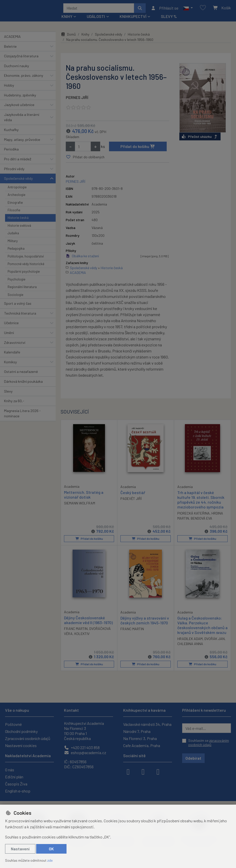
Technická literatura (20, 315)
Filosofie (14, 212)
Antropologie (17, 189)
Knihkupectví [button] (133, 18)
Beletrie (10, 48)
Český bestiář (133, 494)
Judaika (13, 235)
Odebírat (193, 758)
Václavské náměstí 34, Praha (147, 724)
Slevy (8, 393)
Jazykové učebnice (19, 106)
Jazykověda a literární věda (22, 119)
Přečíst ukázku (200, 138)
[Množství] (83, 148)
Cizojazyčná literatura (21, 58)
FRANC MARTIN (76, 630)
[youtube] (158, 771)
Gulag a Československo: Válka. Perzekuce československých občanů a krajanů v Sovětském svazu (202, 627)
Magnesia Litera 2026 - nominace (22, 415)
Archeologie (16, 196)
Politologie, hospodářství (26, 258)
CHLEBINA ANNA (190, 645)
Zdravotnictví (15, 344)
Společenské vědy (18, 180)
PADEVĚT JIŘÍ (131, 500)
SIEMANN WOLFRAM (80, 505)
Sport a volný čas (18, 305)
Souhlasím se (209, 743)
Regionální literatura (22, 289)
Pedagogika (16, 250)
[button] (188, 9)
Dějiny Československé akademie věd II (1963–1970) (88, 622)
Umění (9, 334)
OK (51, 849)
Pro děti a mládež (18, 161)
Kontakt (71, 710)
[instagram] (143, 771)
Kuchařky (11, 131)
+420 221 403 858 (82, 747)
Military (13, 243)
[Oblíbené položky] (203, 9)
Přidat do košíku (138, 148)
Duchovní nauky (17, 68)
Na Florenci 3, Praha (140, 738)
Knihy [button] (67, 18)
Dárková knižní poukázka (23, 383)
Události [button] (96, 18)
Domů (68, 36)
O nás (10, 770)
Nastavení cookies (21, 745)
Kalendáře (12, 354)
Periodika (11, 151)
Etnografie (15, 204)
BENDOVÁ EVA (201, 520)
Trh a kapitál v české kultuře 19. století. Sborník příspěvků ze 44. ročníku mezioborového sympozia (201, 502)
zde (50, 860)
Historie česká (18, 219)
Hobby (9, 87)
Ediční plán (14, 777)
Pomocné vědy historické (26, 266)
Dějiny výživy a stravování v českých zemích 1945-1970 (145, 622)
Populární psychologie (24, 273)
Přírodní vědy (14, 171)
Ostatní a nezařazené (21, 373)
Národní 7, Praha (137, 731)
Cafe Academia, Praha (142, 745)
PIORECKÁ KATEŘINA (194, 515)
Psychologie (16, 281)
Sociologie (15, 296)
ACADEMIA (12, 38)
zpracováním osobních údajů (209, 743)
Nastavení (20, 849)
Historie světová (19, 227)
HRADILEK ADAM (190, 640)
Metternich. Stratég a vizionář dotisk (84, 496)
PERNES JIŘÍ (77, 99)
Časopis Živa (16, 784)
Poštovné (13, 724)
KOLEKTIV (82, 635)
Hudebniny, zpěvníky (20, 97)
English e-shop (18, 791)
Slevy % (169, 18)
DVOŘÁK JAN (214, 640)
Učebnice (11, 325)
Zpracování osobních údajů (28, 738)
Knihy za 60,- (14, 403)
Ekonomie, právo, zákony (24, 77)
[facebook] (128, 771)
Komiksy (10, 364)
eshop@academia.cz (85, 752)
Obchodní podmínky (21, 731)
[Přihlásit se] (165, 9)
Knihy (85, 36)
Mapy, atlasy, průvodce (22, 141)
